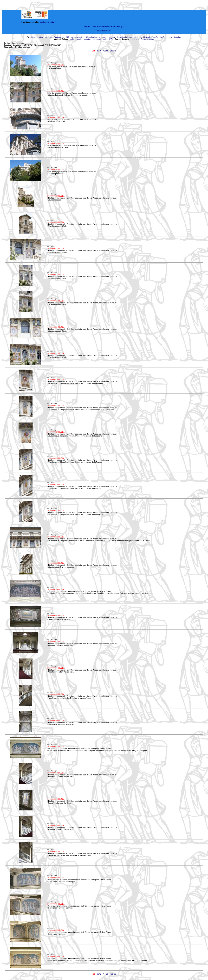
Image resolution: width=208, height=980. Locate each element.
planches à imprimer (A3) (103, 39)
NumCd (155, 37)
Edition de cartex (148, 39)
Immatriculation (37, 37)
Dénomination (91, 37)
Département (59, 37)
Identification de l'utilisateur (107, 26)
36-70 (99, 51)
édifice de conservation (75, 37)
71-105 (105, 51)
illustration (121, 37)
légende (147, 37)
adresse (112, 37)
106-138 (113, 51)
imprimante (135, 39)
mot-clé (169, 37)
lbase (141, 37)
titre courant (103, 37)
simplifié (79, 39)
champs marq (132, 37)
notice (72, 39)
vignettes (88, 39)
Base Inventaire (104, 31)
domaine (177, 37)
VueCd (162, 37)
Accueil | (88, 26)
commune (49, 37)
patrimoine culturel (48, 22)
